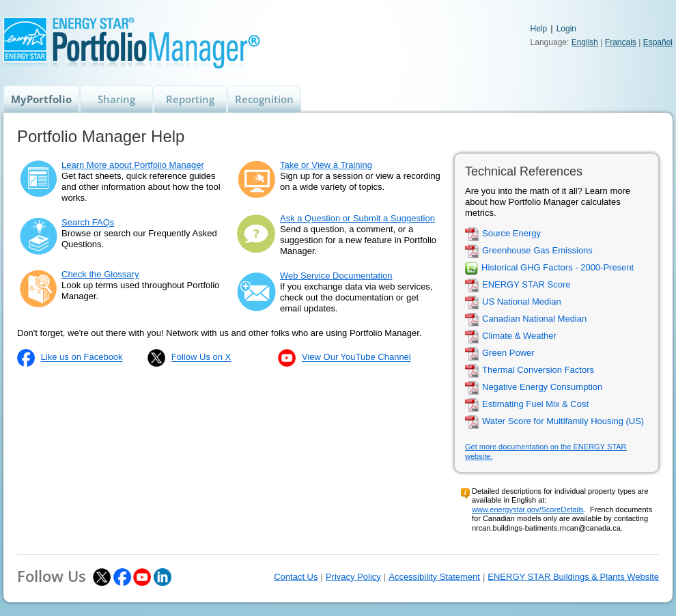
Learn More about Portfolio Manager (133, 165)
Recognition (264, 99)
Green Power (508, 353)
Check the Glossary (100, 274)
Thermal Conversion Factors (538, 370)
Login (566, 29)
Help (539, 29)
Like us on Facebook (82, 358)
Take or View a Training (326, 165)
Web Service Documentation (336, 276)
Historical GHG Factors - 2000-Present (558, 268)
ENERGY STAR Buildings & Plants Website (573, 577)
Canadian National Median (534, 319)
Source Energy (511, 234)
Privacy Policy (353, 577)
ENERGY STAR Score (526, 285)
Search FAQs (88, 222)
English (585, 42)
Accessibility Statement (434, 577)
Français (621, 42)
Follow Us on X (201, 358)
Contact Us (296, 577)
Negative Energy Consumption (542, 388)
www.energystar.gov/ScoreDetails (528, 509)
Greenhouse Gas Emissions (537, 251)
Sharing (116, 99)
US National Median (522, 302)
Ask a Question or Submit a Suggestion (357, 218)
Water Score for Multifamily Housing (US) (563, 422)
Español (658, 42)
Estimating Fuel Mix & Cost (535, 405)
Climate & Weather (519, 336)
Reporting (190, 99)
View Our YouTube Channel (356, 358)
